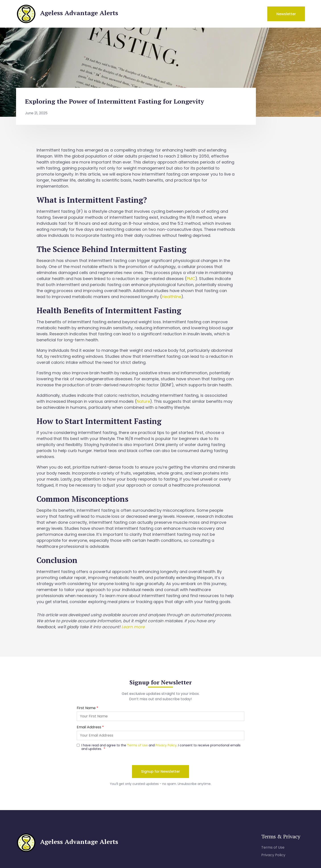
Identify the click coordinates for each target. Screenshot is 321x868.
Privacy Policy (273, 855)
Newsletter (286, 14)
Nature (143, 401)
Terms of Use (273, 847)
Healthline (172, 297)
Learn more (133, 627)
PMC (191, 279)
